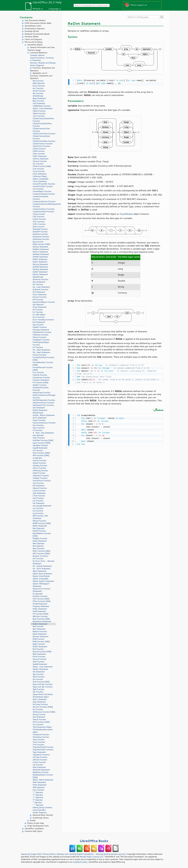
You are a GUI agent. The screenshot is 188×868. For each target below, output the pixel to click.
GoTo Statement (40, 418)
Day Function (38, 242)
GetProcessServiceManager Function (44, 396)
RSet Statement (39, 654)
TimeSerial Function (41, 735)
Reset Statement (40, 634)
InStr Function (39, 438)
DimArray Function (40, 279)
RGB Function (38, 639)
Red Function (38, 626)
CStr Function (38, 217)
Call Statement (39, 103)
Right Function (39, 644)
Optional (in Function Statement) (41, 590)
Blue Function (38, 101)
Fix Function (38, 347)
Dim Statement (39, 282)
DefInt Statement (40, 262)
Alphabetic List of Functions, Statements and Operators (41, 76)
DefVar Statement (40, 274)
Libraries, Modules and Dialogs (43, 63)
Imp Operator (38, 435)
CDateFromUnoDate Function (41, 137)
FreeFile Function (40, 375)
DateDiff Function (40, 232)
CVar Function (39, 222)
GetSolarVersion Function (43, 403)
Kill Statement (39, 486)
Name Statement (40, 541)
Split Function (38, 689)
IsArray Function (40, 460)
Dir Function (38, 284)
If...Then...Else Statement (43, 433)
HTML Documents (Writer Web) (38, 23)
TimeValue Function (41, 737)
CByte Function (39, 113)
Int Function (38, 450)
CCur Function (39, 116)
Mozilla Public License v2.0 (91, 857)
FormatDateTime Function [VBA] (44, 359)
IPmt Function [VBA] (41, 453)
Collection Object (40, 176)
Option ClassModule (41, 576)
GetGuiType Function (41, 393)
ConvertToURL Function (43, 186)
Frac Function (38, 372)
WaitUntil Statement (41, 770)
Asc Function (38, 88)
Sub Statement (39, 717)
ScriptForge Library (41, 818)
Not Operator (38, 546)
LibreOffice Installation (34, 829)
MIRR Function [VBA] (42, 523)
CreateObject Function (42, 191)
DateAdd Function (40, 229)
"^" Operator (38, 805)
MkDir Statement (40, 526)
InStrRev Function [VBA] (43, 440)
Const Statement (40, 181)
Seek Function (39, 662)
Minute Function (39, 521)
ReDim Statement (40, 624)
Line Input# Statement (42, 506)
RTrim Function (39, 657)
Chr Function (38, 164)
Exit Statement (39, 322)
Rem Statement (39, 629)
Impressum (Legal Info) (31, 854)
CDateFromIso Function (43, 144)
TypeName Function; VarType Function (41, 756)
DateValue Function (41, 239)
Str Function (38, 709)
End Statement (39, 292)
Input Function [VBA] (41, 443)
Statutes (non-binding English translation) (75, 854)
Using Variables (39, 810)
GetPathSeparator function (44, 400)
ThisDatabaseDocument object (43, 731)
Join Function (38, 483)
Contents (26, 17)
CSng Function (39, 214)
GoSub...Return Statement (44, 415)
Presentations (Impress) (35, 29)
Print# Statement (40, 604)
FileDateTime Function (42, 332)
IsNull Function (39, 473)
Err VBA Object (39, 315)
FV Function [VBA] (40, 383)
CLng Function (39, 171)
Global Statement (40, 410)
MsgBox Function (40, 538)
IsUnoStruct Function (42, 481)
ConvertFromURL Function (44, 184)
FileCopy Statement (41, 330)
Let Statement (38, 503)
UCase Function (39, 762)
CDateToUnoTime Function (44, 134)
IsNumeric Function (41, 476)
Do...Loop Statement (41, 287)
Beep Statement (39, 98)
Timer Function (39, 742)
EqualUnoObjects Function (44, 302)
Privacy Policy (49, 854)
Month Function (39, 531)
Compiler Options (37, 55)
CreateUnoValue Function (43, 212)
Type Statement (39, 752)
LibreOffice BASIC (35, 45)
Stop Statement (39, 702)
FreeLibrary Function (41, 377)
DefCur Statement (40, 252)
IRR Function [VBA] (41, 455)
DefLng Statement (40, 264)
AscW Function (39, 91)
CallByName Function (42, 106)
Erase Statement (40, 307)
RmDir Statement (40, 647)
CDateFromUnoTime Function (41, 130)
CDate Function (39, 149)
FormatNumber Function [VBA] (43, 364)
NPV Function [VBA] (41, 554)
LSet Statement (39, 493)
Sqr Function (38, 692)
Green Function (39, 420)
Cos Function (38, 189)
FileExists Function (40, 335)
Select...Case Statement (43, 108)
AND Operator (39, 83)
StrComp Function (40, 704)
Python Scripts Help (36, 823)
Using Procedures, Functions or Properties (42, 59)
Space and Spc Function (43, 684)
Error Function (39, 317)
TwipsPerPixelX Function (43, 747)
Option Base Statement (42, 574)
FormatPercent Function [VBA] (43, 369)
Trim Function (38, 745)
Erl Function (38, 310)
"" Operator (37, 802)
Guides (33, 820)
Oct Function (38, 559)
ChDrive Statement (41, 159)
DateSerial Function (41, 237)
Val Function (38, 765)
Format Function (40, 355)
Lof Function (38, 511)
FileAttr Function (40, 327)
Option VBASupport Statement (41, 585)
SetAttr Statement (40, 669)
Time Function (38, 740)
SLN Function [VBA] (41, 682)
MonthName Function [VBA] (42, 535)
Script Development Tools (38, 826)
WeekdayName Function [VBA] (43, 776)
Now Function (38, 548)
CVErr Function (39, 224)
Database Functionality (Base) (37, 34)
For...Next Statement (41, 350)
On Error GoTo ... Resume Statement (43, 562)
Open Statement (39, 571)
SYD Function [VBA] (41, 722)
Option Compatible (40, 179)
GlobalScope (38, 96)
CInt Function (38, 169)
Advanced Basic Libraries (43, 815)
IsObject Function (40, 478)
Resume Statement (41, 636)
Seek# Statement (40, 664)
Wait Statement (39, 767)
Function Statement (41, 380)
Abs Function (38, 81)
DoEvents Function (41, 289)
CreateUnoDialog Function (44, 194)
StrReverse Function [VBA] (44, 712)
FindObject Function (41, 340)
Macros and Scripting (33, 42)
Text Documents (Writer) (35, 20)
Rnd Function (38, 649)
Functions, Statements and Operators (42, 69)
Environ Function (40, 297)
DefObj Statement (40, 267)
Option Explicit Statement (43, 581)
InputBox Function (40, 445)
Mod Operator (39, 528)
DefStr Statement (40, 272)
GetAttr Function (40, 385)
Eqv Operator (38, 305)
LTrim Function (39, 496)
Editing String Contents (42, 807)
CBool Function (39, 111)
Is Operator (37, 458)
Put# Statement (39, 611)
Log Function (38, 513)
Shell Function (39, 677)
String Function (39, 714)
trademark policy (80, 862)
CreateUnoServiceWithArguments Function (44, 205)
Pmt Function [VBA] (41, 599)
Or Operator (38, 594)
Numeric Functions (40, 556)
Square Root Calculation (43, 694)
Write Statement (40, 785)
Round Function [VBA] (42, 652)
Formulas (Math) (32, 37)
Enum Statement (40, 295)
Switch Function (39, 719)
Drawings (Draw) (32, 31)
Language (54, 9)
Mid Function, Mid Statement (40, 517)
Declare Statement (40, 247)
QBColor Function (40, 616)
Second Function (40, 659)
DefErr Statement (40, 259)
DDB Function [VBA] (41, 244)
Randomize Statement (42, 621)
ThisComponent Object (42, 727)
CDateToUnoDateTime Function (42, 125)
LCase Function (39, 491)
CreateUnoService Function (44, 201)
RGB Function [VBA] (41, 642)
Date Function (38, 227)
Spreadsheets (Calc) (33, 26)
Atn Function (38, 93)
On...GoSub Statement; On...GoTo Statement (42, 567)
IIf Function (38, 430)
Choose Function (40, 161)
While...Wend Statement (43, 780)
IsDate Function (39, 463)
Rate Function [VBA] (41, 619)
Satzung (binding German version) (110, 854)
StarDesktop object (41, 697)
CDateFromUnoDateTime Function (43, 120)
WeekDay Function (41, 772)
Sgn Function (38, 674)
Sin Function (38, 679)
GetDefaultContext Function (41, 389)
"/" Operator (38, 800)
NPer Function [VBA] (41, 551)
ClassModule (126, 214)
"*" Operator (38, 795)
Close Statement (40, 174)
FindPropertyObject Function (41, 344)
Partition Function (40, 596)
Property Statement (41, 606)
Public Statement (40, 609)
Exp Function (38, 325)
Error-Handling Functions (43, 320)
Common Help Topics (33, 831)
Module (36, 9)
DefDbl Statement (40, 257)
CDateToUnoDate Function (44, 141)
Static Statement (40, 699)
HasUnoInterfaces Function (44, 423)
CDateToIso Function (41, 146)
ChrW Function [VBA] (42, 166)
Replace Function (40, 631)
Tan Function (38, 724)
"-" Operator (38, 792)
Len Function (38, 501)
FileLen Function (40, 337)
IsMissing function (40, 471)
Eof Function (38, 300)
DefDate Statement (41, 254)
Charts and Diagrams (33, 39)
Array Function (39, 86)
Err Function (38, 312)
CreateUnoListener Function (40, 198)
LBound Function (40, 488)
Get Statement (39, 408)
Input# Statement (40, 448)
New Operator (39, 543)
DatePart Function (40, 234)
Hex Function (38, 425)
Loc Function (38, 508)
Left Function (38, 498)
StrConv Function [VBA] (43, 707)
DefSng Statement (40, 269)
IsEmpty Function (40, 465)
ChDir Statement (40, 156)
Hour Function (39, 428)
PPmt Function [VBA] (42, 601)
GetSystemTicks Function (43, 405)
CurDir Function (39, 219)
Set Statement (39, 672)
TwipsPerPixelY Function (43, 750)
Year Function (38, 790)
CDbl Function (39, 151)
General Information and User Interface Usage (41, 49)
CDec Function (39, 154)
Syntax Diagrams (37, 65)
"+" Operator (38, 797)
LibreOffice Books (94, 841)
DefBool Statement (41, 249)
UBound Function (40, 760)
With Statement (39, 782)
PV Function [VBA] (40, 614)
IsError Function (39, 468)
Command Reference (39, 53)
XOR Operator (39, 787)
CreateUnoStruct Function (44, 209)
